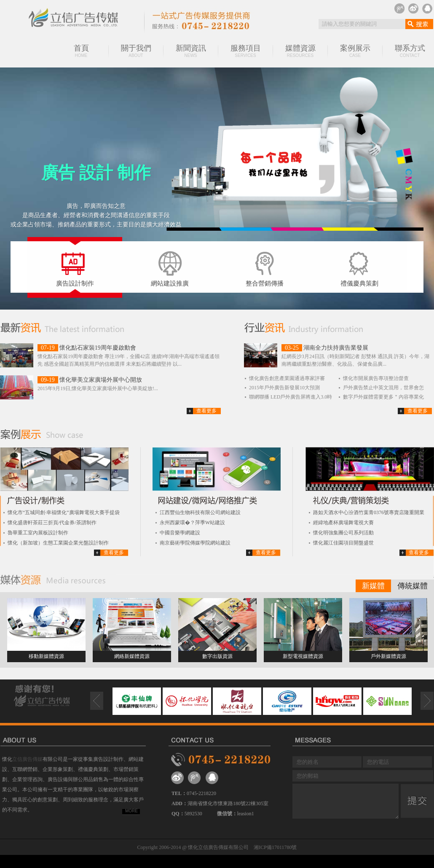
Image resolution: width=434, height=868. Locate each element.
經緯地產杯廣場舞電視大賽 (343, 523)
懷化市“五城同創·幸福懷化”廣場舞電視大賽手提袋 (64, 512)
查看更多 (206, 411)
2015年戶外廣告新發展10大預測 (284, 388)
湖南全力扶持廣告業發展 (336, 348)
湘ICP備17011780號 (275, 847)
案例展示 (355, 51)
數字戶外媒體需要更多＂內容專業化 (383, 397)
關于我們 (136, 51)
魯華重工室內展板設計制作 (38, 533)
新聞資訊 (191, 51)
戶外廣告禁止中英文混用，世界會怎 (383, 388)
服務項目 (246, 51)
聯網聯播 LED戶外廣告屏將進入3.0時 (291, 397)
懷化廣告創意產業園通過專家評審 (287, 378)
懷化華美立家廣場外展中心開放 (101, 380)
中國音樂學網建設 (180, 533)
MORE (131, 811)
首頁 (81, 51)
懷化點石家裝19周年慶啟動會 (98, 348)
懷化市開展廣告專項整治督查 (376, 378)
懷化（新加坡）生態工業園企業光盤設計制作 (58, 543)
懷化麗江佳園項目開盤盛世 (343, 543)
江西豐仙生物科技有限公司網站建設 (200, 512)
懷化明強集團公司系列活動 (343, 533)
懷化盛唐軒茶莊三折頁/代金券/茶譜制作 (52, 523)
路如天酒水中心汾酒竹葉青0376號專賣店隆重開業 (369, 512)
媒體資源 (300, 51)
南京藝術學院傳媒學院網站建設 (195, 543)
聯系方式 (410, 51)
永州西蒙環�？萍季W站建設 (192, 523)
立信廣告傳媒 (27, 759)
